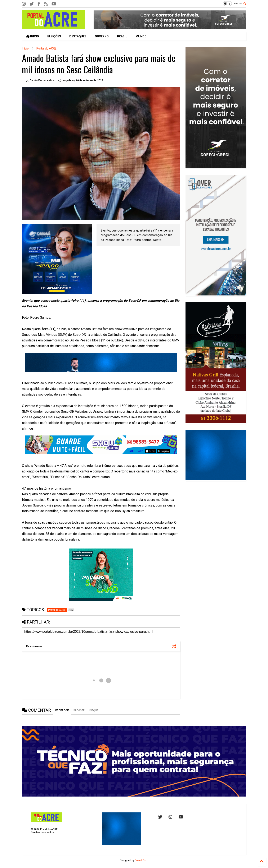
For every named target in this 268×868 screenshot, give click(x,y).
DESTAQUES (78, 36)
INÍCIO (33, 36)
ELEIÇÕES (54, 36)
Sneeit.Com (142, 860)
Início (25, 48)
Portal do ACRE (46, 48)
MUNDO (141, 36)
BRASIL (122, 36)
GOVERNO (102, 36)
